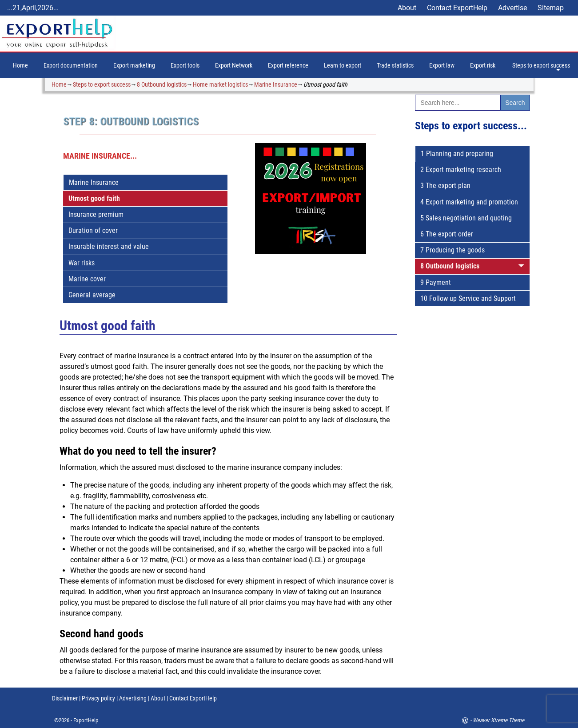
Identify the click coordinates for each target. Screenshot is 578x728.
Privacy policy (98, 698)
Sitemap (551, 8)
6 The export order (447, 234)
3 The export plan (445, 186)
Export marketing (134, 65)
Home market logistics (220, 84)
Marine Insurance (276, 84)
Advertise (512, 8)
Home (20, 65)
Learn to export (343, 65)
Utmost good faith (94, 198)
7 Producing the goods (452, 250)
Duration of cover (93, 230)
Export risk (483, 65)
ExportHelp (86, 720)
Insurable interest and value (109, 246)
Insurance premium (96, 214)
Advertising (133, 698)
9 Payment (436, 282)
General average (92, 295)
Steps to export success (541, 65)
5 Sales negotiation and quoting (466, 218)
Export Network (234, 65)
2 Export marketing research (461, 170)
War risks (82, 263)
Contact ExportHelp (457, 8)
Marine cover (87, 279)
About (407, 8)
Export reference (288, 65)
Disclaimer (65, 698)
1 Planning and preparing (457, 154)
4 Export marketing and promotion (469, 202)
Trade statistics (395, 65)
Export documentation (71, 65)
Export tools (185, 65)
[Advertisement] (472, 469)
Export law (442, 65)
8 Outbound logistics (162, 84)
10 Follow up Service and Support (468, 298)
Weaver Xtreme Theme (498, 720)
